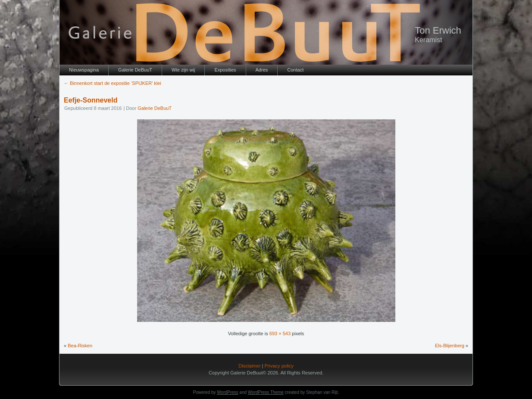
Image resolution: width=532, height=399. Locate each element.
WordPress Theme (266, 392)
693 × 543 (280, 334)
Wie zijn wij (183, 70)
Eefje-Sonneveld (91, 100)
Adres (262, 70)
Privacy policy (279, 366)
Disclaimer (249, 366)
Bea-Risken (80, 346)
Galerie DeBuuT (135, 70)
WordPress (227, 392)
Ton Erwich (438, 30)
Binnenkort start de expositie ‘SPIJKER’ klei (113, 83)
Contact (295, 70)
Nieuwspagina (84, 70)
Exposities (225, 70)
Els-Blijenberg (450, 346)
